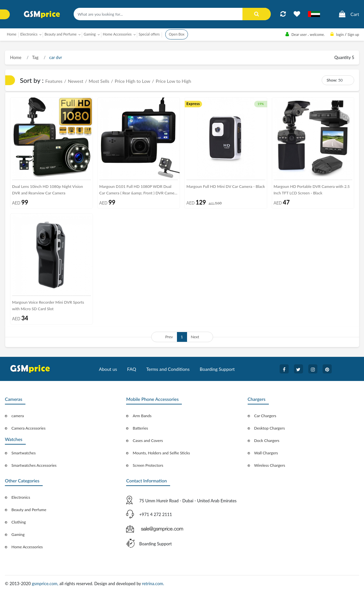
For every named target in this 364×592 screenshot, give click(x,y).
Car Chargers (265, 416)
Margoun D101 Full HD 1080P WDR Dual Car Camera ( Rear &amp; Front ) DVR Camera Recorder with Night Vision (139, 191)
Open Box (177, 34)
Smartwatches (23, 453)
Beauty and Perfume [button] (61, 34)
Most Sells (99, 81)
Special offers (149, 34)
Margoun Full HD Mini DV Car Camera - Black (226, 186)
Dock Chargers (267, 440)
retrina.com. (153, 584)
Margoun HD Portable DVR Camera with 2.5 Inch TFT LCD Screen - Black (312, 190)
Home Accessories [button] (117, 34)
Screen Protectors (148, 465)
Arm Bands (142, 416)
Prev (169, 337)
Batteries (140, 428)
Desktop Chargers (269, 428)
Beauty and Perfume (29, 510)
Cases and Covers (148, 440)
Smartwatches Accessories (34, 465)
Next (195, 337)
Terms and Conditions (168, 369)
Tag (35, 57)
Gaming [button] (90, 34)
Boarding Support (217, 369)
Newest (75, 81)
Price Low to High (174, 81)
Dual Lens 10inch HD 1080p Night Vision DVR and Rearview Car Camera (47, 190)
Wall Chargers (266, 453)
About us (108, 369)
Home (12, 34)
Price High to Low (132, 81)
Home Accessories (27, 547)
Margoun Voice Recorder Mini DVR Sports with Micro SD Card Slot (48, 305)
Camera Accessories (29, 428)
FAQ (132, 369)
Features (54, 81)
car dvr (55, 57)
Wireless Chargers (270, 465)
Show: (332, 80)
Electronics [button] (29, 34)
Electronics (21, 497)
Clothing (19, 522)
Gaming (18, 534)
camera (18, 416)
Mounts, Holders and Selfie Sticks (161, 453)
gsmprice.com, (46, 584)
